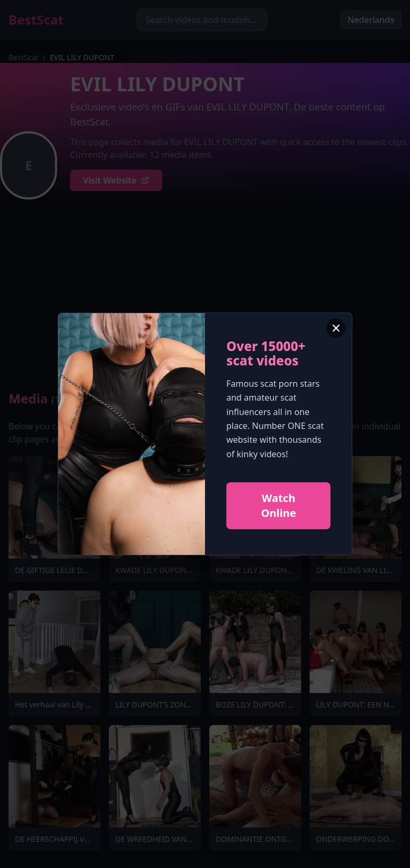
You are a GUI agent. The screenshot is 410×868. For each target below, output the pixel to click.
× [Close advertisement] (336, 328)
